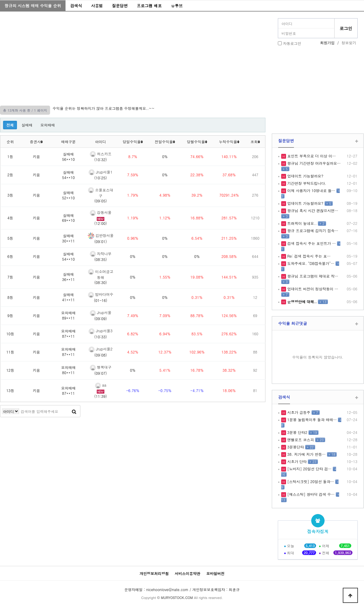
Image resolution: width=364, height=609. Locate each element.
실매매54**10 (69, 175)
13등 (10, 390)
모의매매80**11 (69, 370)
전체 (10, 125)
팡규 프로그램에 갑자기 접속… (312, 230)
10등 (10, 334)
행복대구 (101, 367)
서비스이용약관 (187, 573)
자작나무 (101, 254)
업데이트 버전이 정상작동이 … (312, 289)
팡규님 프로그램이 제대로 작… (312, 276)
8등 (10, 297)
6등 (10, 256)
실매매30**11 (69, 238)
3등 (10, 195)
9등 (10, 315)
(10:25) (101, 178)
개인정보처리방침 (154, 573)
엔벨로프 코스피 (300, 440)
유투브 (177, 6)
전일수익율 (165, 142)
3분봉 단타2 (297, 432)
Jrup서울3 (101, 331)
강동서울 (101, 212)
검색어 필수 (10, 411)
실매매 (27, 125)
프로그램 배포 (149, 6)
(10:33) (101, 337)
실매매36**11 (69, 277)
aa (101, 385)
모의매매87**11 (69, 333)
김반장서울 (101, 235)
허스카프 (101, 154)
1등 (10, 156)
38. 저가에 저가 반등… (306, 454)
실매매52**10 (69, 195)
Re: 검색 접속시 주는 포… (308, 256)
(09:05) (101, 201)
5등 (10, 238)
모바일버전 (215, 573)
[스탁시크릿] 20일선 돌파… (310, 481)
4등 (10, 218)
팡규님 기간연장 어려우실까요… (313, 163)
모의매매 (48, 125)
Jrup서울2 (101, 349)
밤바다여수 (101, 294)
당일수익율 (133, 142)
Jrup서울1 (101, 172)
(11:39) (101, 396)
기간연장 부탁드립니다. (306, 183)
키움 (36, 156)
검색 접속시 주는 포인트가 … (311, 243)
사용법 (97, 6)
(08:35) (101, 259)
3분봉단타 (295, 447)
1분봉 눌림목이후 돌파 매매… (311, 420)
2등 (10, 175)
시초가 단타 (296, 461)
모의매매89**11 (69, 315)
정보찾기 (349, 43)
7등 (10, 277)
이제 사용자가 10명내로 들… (311, 190)
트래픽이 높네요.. (301, 223)
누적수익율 (229, 142)
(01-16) (101, 300)
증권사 (36, 142)
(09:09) (101, 318)
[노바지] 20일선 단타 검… (309, 469)
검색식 (76, 6)
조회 (255, 142)
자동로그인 (292, 43)
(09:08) (101, 355)
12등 (10, 370)
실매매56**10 (69, 157)
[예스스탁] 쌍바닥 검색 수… (310, 494)
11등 (10, 352)
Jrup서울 (101, 312)
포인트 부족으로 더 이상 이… (311, 156)
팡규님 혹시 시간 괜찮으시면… (312, 210)
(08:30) (101, 282)
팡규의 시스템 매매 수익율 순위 (33, 6)
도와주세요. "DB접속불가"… (310, 263)
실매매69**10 (69, 218)
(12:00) (101, 223)
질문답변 (120, 6)
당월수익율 (197, 142)
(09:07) (101, 373)
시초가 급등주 (298, 412)
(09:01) (101, 241)
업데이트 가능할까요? (305, 176)
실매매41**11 (69, 297)
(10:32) (101, 159)
